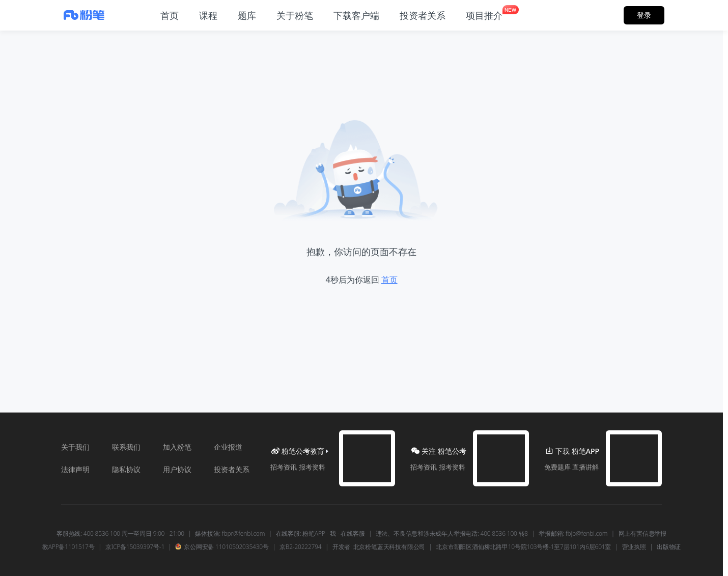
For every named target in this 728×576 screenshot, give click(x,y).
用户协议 (177, 469)
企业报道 (228, 447)
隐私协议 (126, 469)
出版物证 (669, 547)
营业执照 (634, 547)
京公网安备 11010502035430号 (222, 547)
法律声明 (75, 469)
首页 (389, 280)
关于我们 (75, 447)
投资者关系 (232, 469)
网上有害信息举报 (642, 534)
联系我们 (126, 447)
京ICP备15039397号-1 (135, 547)
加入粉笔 (177, 447)
